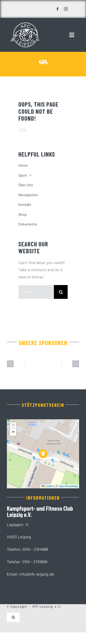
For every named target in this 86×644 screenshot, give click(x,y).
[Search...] (36, 292)
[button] (10, 364)
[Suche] (61, 292)
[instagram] (66, 9)
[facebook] (58, 9)
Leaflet (48, 486)
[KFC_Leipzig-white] (25, 25)
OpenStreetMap (68, 486)
